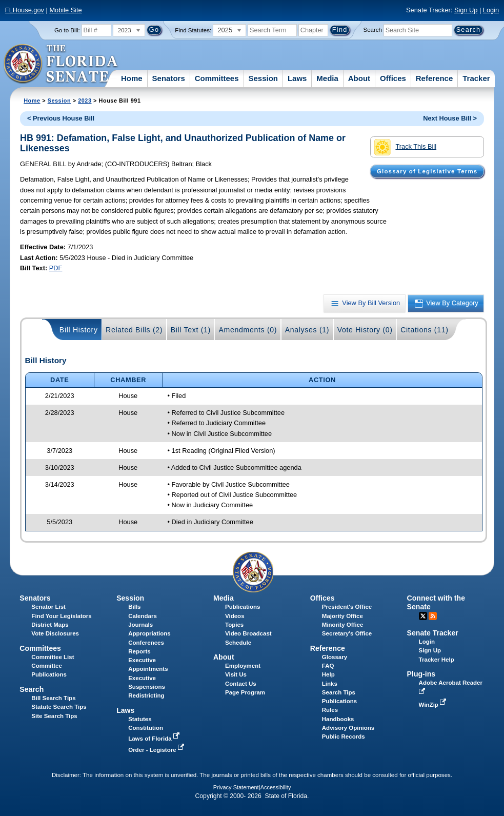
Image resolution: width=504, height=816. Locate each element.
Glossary (335, 657)
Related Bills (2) (134, 330)
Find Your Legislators (61, 616)
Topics (234, 625)
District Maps (50, 625)
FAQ (328, 666)
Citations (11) (424, 330)
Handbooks (338, 719)
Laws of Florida (155, 739)
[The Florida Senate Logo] (61, 64)
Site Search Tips (54, 716)
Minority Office (343, 625)
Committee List (53, 657)
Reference (435, 78)
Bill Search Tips (53, 698)
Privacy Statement (236, 787)
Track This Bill (405, 147)
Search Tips (339, 692)
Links (330, 684)
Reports (139, 651)
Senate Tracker (433, 633)
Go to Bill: (67, 30)
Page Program (245, 692)
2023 (85, 101)
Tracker (476, 78)
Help (328, 674)
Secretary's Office (347, 633)
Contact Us (241, 684)
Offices (393, 78)
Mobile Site (65, 10)
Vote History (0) (365, 330)
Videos (235, 616)
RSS (433, 616)
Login (491, 10)
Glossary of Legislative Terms (427, 171)
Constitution (146, 728)
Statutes (140, 719)
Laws (297, 78)
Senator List (48, 607)
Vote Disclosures (55, 633)
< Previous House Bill (61, 118)
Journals (140, 625)
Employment (243, 666)
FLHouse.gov (25, 10)
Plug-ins (421, 674)
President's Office (347, 607)
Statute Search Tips (59, 707)
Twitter (423, 616)
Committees (217, 78)
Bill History (79, 330)
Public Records (344, 737)
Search (373, 30)
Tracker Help (437, 660)
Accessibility (276, 787)
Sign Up (466, 10)
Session (263, 78)
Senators (169, 78)
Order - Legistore (157, 750)
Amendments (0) (248, 330)
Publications (243, 607)
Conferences (146, 643)
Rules (330, 710)
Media (327, 78)
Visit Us (236, 674)
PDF (56, 268)
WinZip (434, 705)
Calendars (143, 616)
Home (132, 78)
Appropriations (149, 633)
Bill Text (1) (191, 330)
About (359, 78)
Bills (134, 607)
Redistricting (146, 695)
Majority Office (342, 616)
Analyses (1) (307, 330)
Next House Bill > (450, 118)
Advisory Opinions (348, 728)
